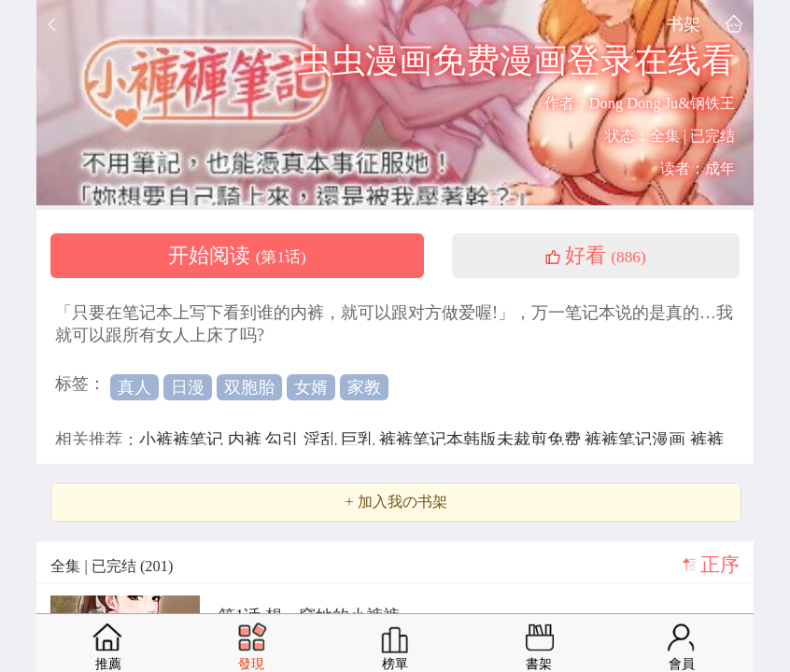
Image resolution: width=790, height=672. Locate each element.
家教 (364, 387)
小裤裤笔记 (183, 440)
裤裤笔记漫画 (637, 440)
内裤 (247, 440)
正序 (720, 565)
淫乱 (323, 440)
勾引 (284, 440)
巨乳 (360, 440)
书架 (684, 24)
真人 (134, 387)
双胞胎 (249, 387)
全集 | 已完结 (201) (112, 566)
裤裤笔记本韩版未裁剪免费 (482, 440)
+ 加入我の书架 (395, 502)
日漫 (188, 387)
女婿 (311, 387)
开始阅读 (237, 256)
